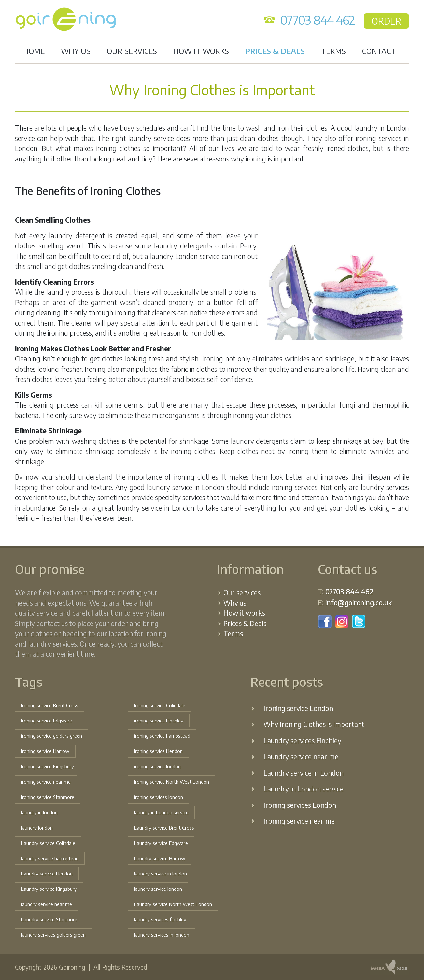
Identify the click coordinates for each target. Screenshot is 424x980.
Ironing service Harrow (45, 751)
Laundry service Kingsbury (49, 889)
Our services (132, 51)
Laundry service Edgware (161, 843)
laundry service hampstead (50, 858)
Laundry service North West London (173, 904)
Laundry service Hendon (47, 874)
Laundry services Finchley (302, 741)
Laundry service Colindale (48, 843)
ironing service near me (46, 782)
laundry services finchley (160, 919)
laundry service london (158, 889)
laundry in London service (161, 812)
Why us (76, 51)
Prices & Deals (275, 51)
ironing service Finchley (159, 721)
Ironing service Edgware (47, 721)
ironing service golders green (52, 736)
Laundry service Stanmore (49, 919)
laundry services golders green (53, 935)
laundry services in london (162, 935)
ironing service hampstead (162, 736)
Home (34, 51)
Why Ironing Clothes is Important (314, 724)
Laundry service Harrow (160, 858)
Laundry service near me (301, 756)
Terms (333, 51)
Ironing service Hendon (158, 751)
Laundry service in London (304, 773)
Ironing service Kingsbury (48, 766)
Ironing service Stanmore (48, 797)
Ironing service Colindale (160, 705)
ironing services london (159, 797)
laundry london (37, 828)
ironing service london (157, 766)
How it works (201, 51)
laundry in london (39, 812)
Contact (379, 51)
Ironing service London (298, 708)
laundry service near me (47, 904)
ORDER (386, 21)
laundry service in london (161, 874)
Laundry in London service (304, 789)
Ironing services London (300, 805)
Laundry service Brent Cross (164, 828)
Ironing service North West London (172, 782)
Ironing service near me (299, 821)
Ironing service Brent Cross (50, 705)
